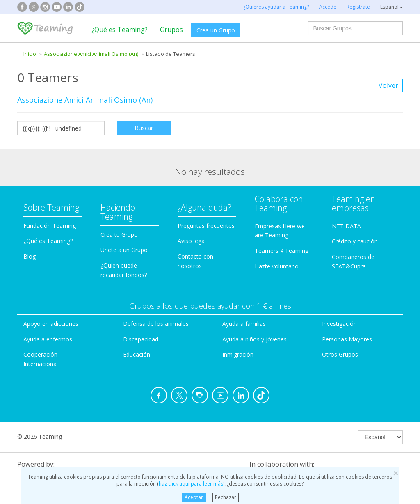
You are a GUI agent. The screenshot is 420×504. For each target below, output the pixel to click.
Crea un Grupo (216, 30)
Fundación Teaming (50, 226)
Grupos (171, 30)
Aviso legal (192, 241)
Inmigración (238, 354)
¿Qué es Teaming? (120, 30)
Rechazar (226, 497)
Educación (137, 354)
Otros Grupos (340, 354)
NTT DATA (346, 226)
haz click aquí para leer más (191, 484)
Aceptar (194, 497)
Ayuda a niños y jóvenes (255, 339)
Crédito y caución (355, 241)
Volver (388, 85)
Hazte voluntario (277, 266)
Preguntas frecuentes (206, 226)
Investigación (339, 324)
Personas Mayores (347, 339)
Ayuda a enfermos (48, 339)
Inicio (30, 54)
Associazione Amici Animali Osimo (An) (91, 54)
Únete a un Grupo (124, 250)
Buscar (144, 128)
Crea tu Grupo (119, 235)
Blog (30, 256)
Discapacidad (141, 339)
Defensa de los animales (156, 324)
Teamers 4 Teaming (282, 251)
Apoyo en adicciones (51, 324)
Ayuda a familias (244, 324)
